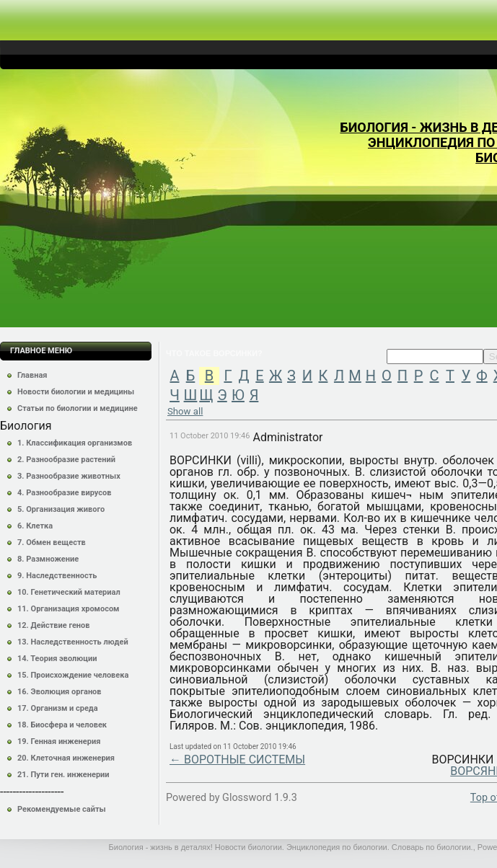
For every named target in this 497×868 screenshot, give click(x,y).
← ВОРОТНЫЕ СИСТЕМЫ (237, 759)
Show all (185, 411)
